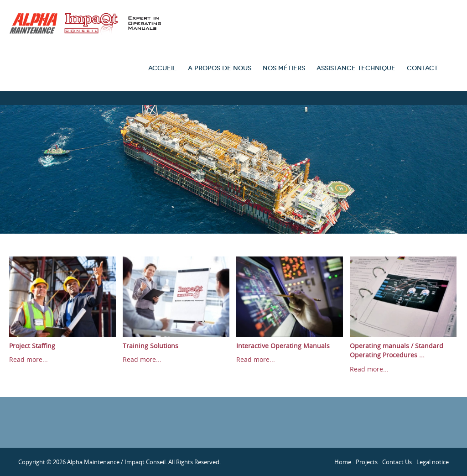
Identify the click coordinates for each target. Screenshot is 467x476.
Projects (367, 462)
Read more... (29, 359)
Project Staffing (32, 346)
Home (343, 462)
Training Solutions (150, 346)
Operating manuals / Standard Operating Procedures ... (397, 350)
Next (453, 306)
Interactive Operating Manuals (283, 346)
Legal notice (433, 462)
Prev (14, 306)
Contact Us (397, 462)
